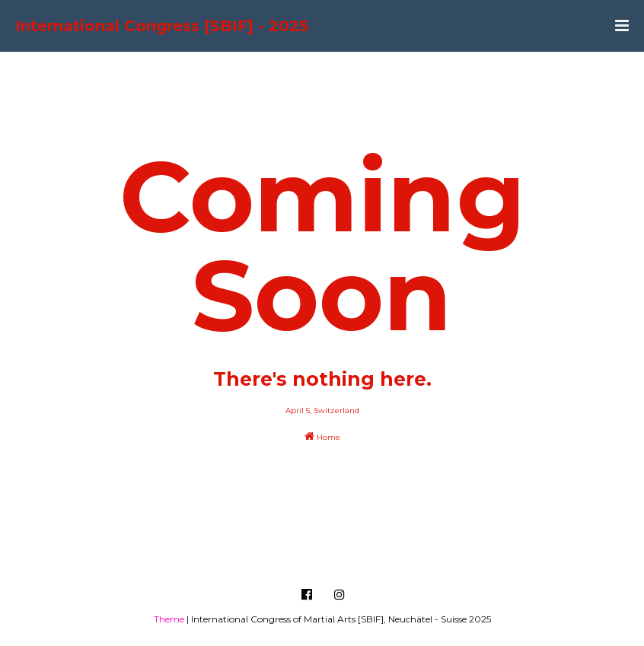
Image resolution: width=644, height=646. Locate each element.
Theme (169, 619)
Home (322, 436)
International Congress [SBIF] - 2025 (162, 26)
